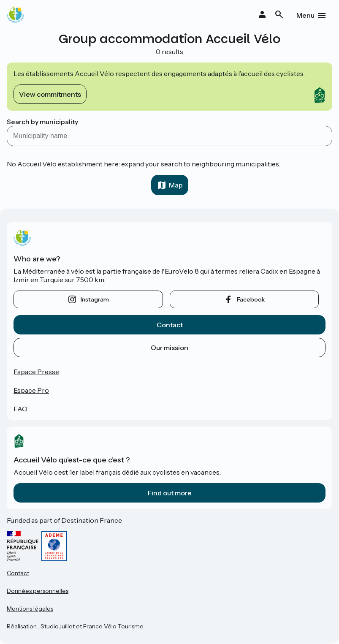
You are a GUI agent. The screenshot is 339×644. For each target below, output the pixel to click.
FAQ (20, 409)
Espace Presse (36, 372)
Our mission (169, 348)
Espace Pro (31, 390)
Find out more (170, 493)
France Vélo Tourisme (113, 626)
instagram (95, 299)
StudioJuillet (58, 626)
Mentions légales (30, 609)
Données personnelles (38, 591)
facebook (251, 299)
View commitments (50, 94)
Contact (170, 325)
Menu (305, 15)
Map (176, 185)
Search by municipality (42, 122)
